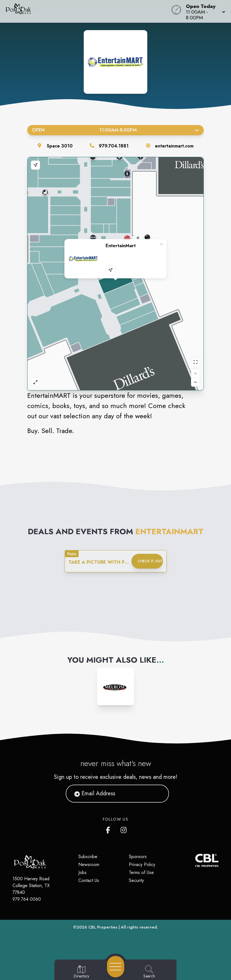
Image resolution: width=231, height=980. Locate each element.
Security (136, 880)
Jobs (82, 872)
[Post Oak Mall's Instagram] (124, 829)
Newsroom (89, 864)
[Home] (88, 11)
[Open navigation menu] (116, 967)
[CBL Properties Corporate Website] (196, 861)
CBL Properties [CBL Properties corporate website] (103, 927)
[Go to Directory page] (81, 972)
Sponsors (138, 857)
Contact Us (89, 880)
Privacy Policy (142, 864)
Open (115, 130)
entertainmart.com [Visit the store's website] (174, 146)
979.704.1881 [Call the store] (114, 146)
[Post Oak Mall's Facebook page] (109, 829)
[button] (204, 11)
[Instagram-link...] (115, 686)
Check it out (150, 561)
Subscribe (88, 857)
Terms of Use (141, 872)
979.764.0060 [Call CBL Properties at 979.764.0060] (27, 899)
